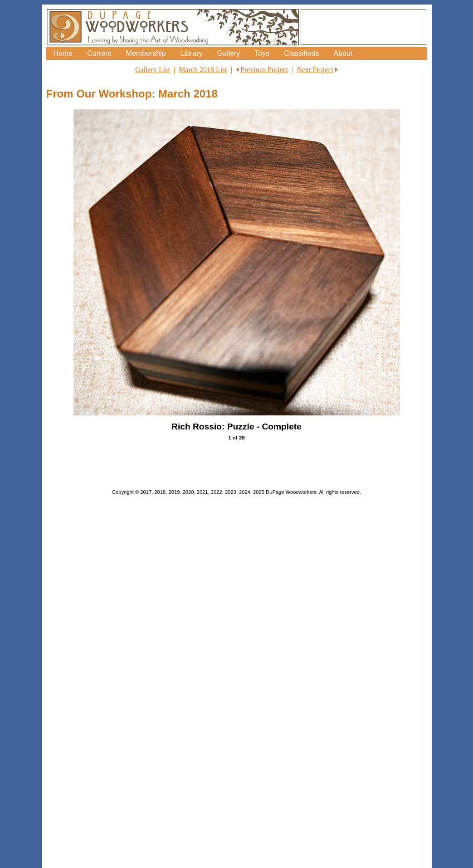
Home (63, 53)
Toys (262, 53)
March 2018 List (203, 70)
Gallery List (153, 70)
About (343, 53)
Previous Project (264, 70)
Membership (146, 53)
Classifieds (301, 53)
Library (192, 53)
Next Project (315, 70)
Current (99, 53)
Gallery (228, 53)
